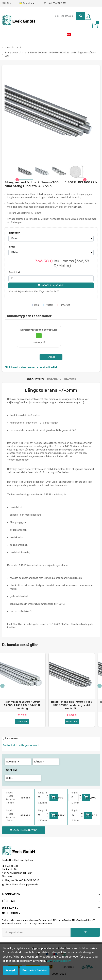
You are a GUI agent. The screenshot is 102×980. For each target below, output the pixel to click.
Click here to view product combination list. (31, 367)
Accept (11, 970)
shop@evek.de (30, 886)
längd (12, 247)
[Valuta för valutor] (6, 3)
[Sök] (69, 16)
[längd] (51, 253)
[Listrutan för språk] (27, 4)
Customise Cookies (35, 970)
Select (12, 779)
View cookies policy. (59, 961)
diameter (14, 233)
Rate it (51, 357)
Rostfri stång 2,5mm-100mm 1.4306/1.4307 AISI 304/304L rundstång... (22, 705)
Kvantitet (14, 273)
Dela (35, 305)
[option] (72, 690)
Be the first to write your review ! (21, 746)
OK (85, 933)
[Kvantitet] (51, 278)
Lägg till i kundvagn (24, 831)
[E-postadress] (36, 933)
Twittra (48, 305)
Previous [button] (2, 686)
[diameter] (51, 239)
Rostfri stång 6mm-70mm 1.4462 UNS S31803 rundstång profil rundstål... (72, 705)
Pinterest (64, 305)
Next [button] (100, 686)
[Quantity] (41, 798)
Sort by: (11, 771)
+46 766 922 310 (55, 3)
